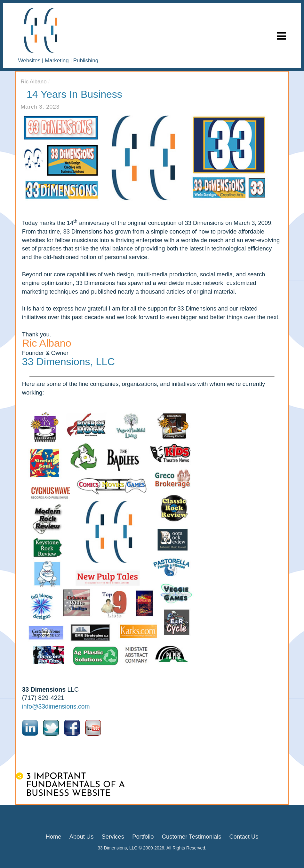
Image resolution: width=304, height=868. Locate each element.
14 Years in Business (74, 94)
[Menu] (282, 36)
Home (54, 837)
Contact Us (244, 837)
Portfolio (143, 837)
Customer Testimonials (192, 837)
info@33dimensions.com (56, 707)
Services (113, 837)
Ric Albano (33, 82)
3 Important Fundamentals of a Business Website (70, 785)
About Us (82, 837)
